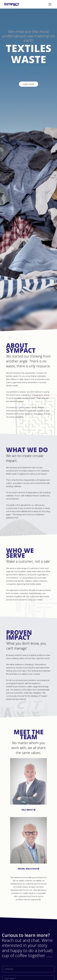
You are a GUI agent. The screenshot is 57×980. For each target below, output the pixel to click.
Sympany (22, 408)
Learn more (29, 84)
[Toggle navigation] (50, 4)
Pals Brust (28, 810)
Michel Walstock (28, 869)
